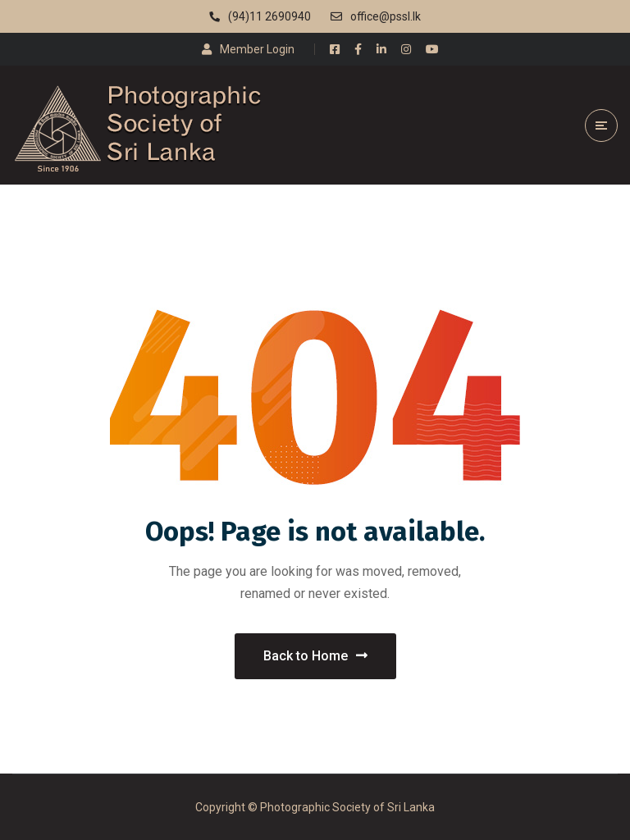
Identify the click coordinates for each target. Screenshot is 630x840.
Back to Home (315, 656)
